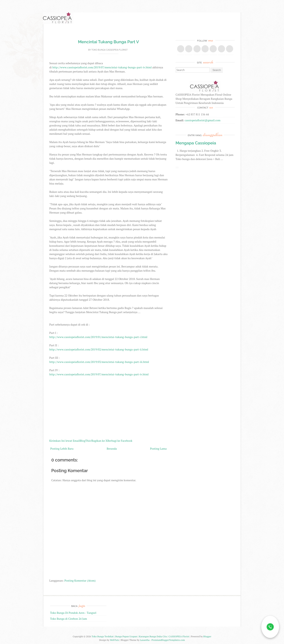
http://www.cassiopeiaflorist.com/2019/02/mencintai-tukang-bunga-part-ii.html (99, 349)
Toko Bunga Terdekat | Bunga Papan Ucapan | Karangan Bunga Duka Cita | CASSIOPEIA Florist (141, 636)
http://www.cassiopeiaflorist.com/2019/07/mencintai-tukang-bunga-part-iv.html (102, 67)
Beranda (112, 449)
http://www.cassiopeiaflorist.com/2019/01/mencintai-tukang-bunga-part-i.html (98, 337)
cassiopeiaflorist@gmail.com (203, 120)
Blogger (207, 636)
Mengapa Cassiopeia (196, 143)
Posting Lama (158, 449)
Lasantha (145, 640)
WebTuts (114, 640)
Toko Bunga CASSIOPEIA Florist (109, 50)
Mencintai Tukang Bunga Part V (109, 42)
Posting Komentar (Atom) (80, 580)
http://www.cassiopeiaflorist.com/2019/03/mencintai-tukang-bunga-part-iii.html (99, 362)
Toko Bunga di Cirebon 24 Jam (69, 619)
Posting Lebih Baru (62, 449)
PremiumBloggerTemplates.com (168, 640)
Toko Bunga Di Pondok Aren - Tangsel (73, 613)
